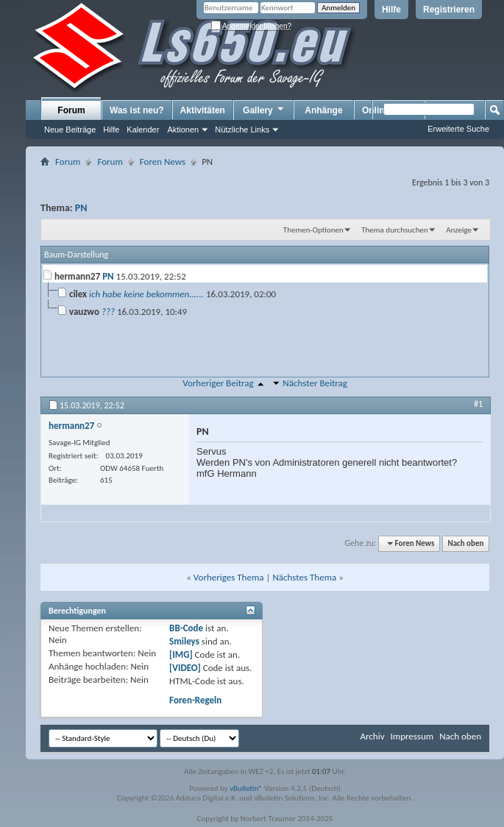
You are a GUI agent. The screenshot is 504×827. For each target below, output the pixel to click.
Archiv (372, 736)
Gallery (264, 110)
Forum (71, 110)
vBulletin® (246, 788)
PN (81, 208)
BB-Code (186, 628)
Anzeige (459, 230)
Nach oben (465, 543)
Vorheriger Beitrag (218, 383)
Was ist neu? (137, 110)
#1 (478, 404)
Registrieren (449, 10)
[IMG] (181, 654)
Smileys (184, 641)
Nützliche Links (242, 129)
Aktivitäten (203, 110)
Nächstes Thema (304, 577)
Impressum (412, 736)
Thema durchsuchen (395, 230)
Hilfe (391, 10)
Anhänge (323, 110)
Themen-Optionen (313, 230)
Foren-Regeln (195, 700)
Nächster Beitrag (315, 383)
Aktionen (183, 129)
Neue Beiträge (70, 129)
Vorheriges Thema (229, 577)
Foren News (163, 162)
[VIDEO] (185, 668)
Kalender (143, 129)
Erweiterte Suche (458, 129)
